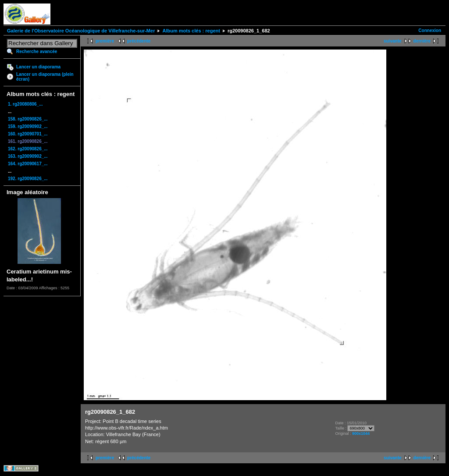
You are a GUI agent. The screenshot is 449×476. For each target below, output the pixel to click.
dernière (422, 41)
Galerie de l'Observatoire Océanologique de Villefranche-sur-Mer (81, 31)
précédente (139, 41)
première (105, 41)
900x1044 (361, 433)
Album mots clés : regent (191, 31)
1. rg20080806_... (25, 104)
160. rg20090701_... (28, 134)
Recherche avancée (37, 52)
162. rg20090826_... (28, 149)
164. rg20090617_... (28, 164)
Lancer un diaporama (38, 67)
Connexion (430, 30)
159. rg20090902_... (28, 126)
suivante (393, 41)
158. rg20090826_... (28, 119)
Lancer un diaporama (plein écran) (45, 77)
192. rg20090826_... (28, 179)
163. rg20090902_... (28, 156)
